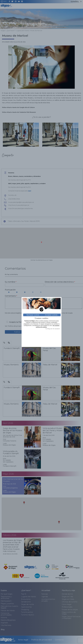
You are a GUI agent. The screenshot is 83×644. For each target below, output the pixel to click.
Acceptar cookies (51, 315)
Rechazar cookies (33, 315)
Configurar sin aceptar (53, 329)
